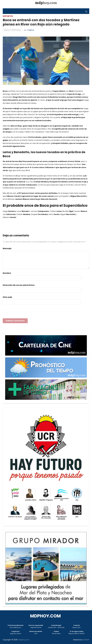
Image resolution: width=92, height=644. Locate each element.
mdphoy (31, 30)
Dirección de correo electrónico (19, 285)
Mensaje (7, 248)
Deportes (8, 16)
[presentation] (21, 312)
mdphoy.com (45, 616)
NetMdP (86, 640)
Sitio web (7, 297)
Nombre (7, 273)
